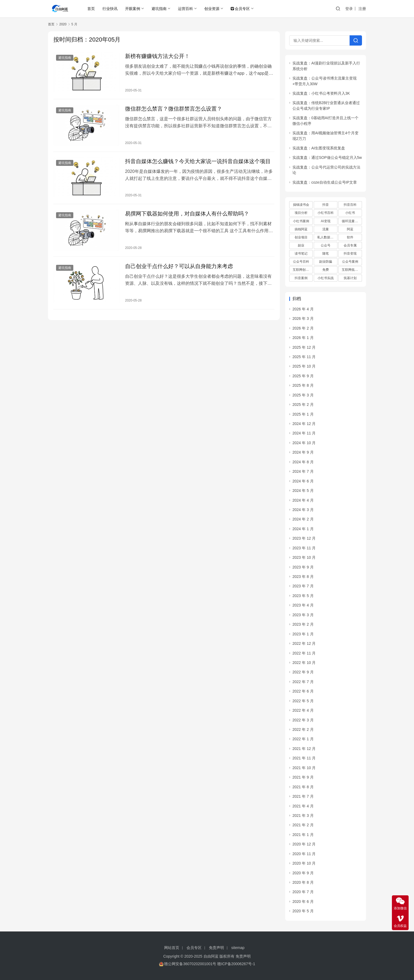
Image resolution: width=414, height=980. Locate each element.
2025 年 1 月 (303, 414)
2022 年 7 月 (303, 682)
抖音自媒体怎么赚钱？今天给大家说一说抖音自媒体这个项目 (198, 161)
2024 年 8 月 (303, 462)
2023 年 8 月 (303, 577)
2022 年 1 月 (303, 739)
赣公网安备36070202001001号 (190, 964)
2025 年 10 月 (304, 366)
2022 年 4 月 (303, 710)
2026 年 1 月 (303, 338)
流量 (326, 229)
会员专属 (350, 245)
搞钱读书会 (301, 205)
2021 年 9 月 (303, 777)
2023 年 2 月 (303, 624)
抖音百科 (350, 205)
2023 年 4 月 (303, 605)
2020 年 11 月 (304, 854)
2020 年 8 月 (303, 882)
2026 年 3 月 (303, 318)
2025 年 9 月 (303, 376)
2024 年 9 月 (303, 452)
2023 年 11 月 (304, 548)
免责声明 (216, 948)
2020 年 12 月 (304, 844)
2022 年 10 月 (304, 663)
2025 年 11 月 (304, 357)
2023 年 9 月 (303, 567)
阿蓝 (350, 229)
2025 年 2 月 (303, 405)
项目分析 (301, 213)
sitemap (238, 948)
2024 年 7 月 (303, 471)
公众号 (326, 245)
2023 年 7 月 (303, 586)
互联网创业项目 (303, 270)
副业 (301, 245)
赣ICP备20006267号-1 (236, 964)
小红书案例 (301, 221)
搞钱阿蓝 (301, 229)
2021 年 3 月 (303, 815)
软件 (350, 237)
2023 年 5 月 (303, 596)
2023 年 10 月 (304, 557)
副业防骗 (326, 262)
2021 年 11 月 (304, 758)
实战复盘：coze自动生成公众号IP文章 (325, 182)
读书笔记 (301, 253)
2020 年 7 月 (303, 892)
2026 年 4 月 (303, 309)
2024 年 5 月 (303, 491)
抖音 (326, 205)
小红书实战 (326, 278)
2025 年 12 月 (304, 347)
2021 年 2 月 (303, 825)
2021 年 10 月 (304, 768)
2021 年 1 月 (303, 835)
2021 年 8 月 (303, 787)
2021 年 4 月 (303, 806)
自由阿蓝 (211, 956)
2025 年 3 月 (303, 395)
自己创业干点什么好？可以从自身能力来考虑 (179, 266)
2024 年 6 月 (303, 481)
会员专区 (240, 9)
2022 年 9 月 (303, 672)
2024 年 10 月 (304, 443)
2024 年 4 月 (303, 500)
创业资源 (212, 9)
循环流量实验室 (352, 221)
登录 (349, 9)
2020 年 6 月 (303, 902)
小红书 (350, 213)
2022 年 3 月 (303, 720)
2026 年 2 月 (303, 328)
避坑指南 (159, 9)
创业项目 (301, 237)
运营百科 (185, 9)
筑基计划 (350, 278)
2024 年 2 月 (303, 519)
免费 (326, 270)
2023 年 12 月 (304, 538)
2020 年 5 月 (303, 911)
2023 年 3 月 (303, 615)
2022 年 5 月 (303, 701)
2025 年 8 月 (303, 385)
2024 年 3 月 (303, 510)
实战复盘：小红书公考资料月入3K (321, 93)
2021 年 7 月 (303, 796)
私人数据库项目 (327, 237)
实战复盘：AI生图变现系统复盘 (319, 148)
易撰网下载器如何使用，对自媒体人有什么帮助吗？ (187, 214)
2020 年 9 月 (303, 873)
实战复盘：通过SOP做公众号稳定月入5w (327, 157)
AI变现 (325, 221)
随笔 (326, 253)
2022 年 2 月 (303, 729)
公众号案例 (350, 262)
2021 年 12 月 (304, 749)
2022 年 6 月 (303, 691)
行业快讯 (110, 9)
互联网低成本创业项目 (352, 270)
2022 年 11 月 (304, 653)
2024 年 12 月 (304, 424)
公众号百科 (301, 262)
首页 (91, 9)
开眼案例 (133, 9)
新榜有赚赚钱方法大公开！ (157, 56)
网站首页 (172, 948)
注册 (362, 9)
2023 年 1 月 (303, 634)
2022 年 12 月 (304, 643)
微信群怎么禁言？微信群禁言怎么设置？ (174, 109)
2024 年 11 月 (304, 433)
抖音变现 (350, 253)
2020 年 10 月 (304, 863)
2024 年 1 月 (303, 529)
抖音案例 (301, 278)
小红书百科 (326, 213)
